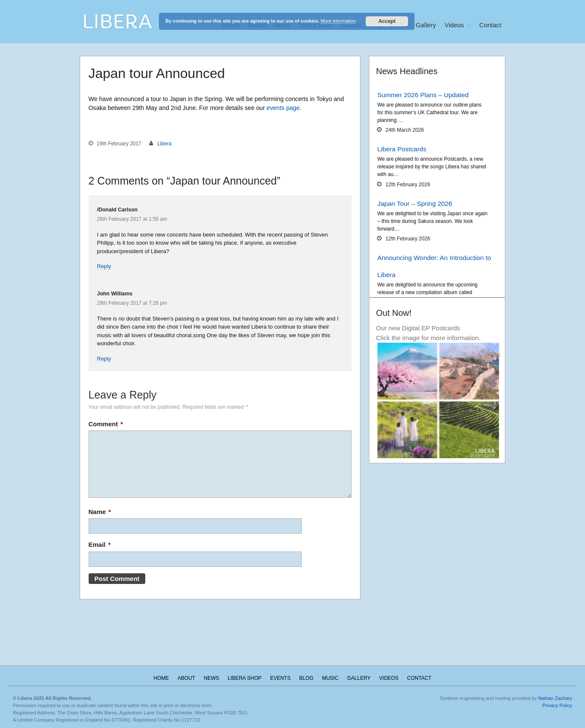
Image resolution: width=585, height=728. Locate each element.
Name (100, 512)
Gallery (426, 25)
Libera (164, 144)
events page (283, 108)
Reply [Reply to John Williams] (104, 359)
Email (100, 545)
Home (161, 678)
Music (330, 678)
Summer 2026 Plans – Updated (423, 95)
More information (339, 21)
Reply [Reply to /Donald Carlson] (104, 266)
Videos (454, 25)
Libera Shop (244, 678)
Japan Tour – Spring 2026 (415, 204)
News (211, 678)
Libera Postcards (402, 149)
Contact (490, 25)
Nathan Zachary (555, 698)
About (186, 678)
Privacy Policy (557, 705)
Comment (106, 424)
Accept (387, 21)
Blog (306, 678)
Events (280, 678)
